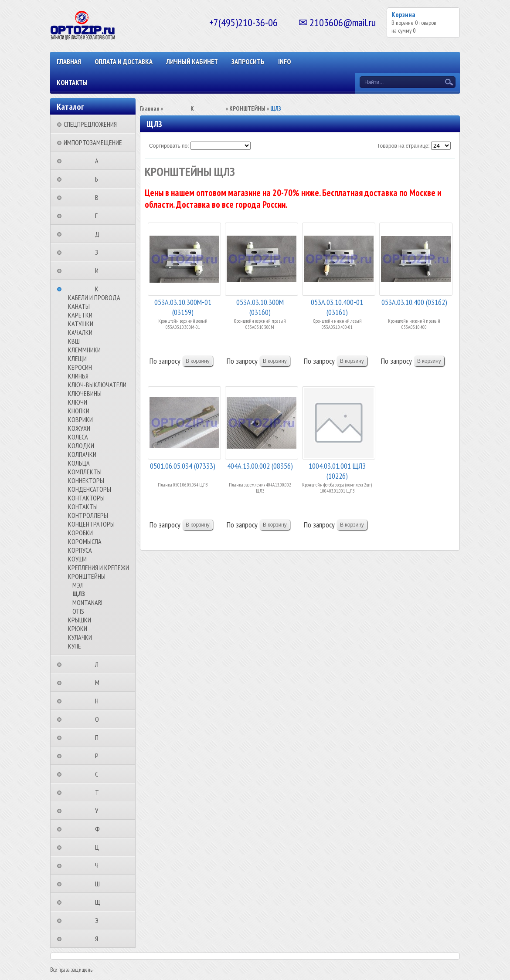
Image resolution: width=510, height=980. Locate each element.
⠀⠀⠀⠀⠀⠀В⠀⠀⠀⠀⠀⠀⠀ (99, 197)
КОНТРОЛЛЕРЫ (88, 515)
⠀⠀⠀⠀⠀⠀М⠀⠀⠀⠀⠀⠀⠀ (100, 683)
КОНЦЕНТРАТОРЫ (91, 524)
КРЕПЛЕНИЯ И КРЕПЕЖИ (99, 568)
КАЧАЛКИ (80, 332)
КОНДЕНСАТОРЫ (90, 489)
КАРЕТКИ (80, 315)
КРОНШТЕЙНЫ (87, 576)
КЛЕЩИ (77, 358)
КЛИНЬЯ (78, 376)
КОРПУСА (80, 550)
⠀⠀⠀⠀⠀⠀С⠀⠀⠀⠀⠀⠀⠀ (99, 774)
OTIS (78, 611)
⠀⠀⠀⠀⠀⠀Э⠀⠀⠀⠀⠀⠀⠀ (99, 920)
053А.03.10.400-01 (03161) (337, 306)
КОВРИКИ (80, 419)
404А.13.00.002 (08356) (260, 466)
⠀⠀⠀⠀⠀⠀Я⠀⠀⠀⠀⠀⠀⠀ (99, 939)
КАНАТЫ (79, 306)
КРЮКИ (78, 629)
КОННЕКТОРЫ (86, 480)
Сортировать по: (169, 146)
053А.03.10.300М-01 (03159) (183, 306)
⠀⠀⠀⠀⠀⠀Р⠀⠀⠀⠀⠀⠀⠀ (99, 756)
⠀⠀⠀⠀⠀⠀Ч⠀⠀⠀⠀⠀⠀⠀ (99, 865)
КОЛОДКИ (81, 446)
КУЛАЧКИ (80, 637)
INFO (284, 61)
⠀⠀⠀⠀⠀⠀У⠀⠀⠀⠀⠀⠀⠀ (99, 811)
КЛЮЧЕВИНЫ (85, 393)
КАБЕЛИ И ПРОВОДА (94, 297)
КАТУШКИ (81, 324)
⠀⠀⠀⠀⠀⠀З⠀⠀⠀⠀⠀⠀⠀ (99, 252)
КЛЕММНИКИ (84, 350)
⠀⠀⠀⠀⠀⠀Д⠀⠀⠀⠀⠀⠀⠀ (100, 234)
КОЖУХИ (79, 428)
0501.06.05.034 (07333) (183, 466)
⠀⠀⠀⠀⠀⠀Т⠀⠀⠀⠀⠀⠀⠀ (100, 792)
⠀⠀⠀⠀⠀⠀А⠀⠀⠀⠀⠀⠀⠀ (99, 161)
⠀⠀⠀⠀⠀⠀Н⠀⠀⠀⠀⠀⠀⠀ (99, 701)
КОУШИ (77, 559)
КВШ (74, 341)
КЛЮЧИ (78, 402)
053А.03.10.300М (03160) (260, 306)
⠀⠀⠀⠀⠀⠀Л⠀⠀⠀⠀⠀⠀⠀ (99, 664)
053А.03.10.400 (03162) (414, 302)
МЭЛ (78, 585)
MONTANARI (87, 602)
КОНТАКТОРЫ (86, 498)
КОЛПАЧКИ (82, 454)
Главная (69, 61)
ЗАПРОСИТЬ (248, 61)
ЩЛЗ (79, 594)
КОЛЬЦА (79, 463)
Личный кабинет (192, 61)
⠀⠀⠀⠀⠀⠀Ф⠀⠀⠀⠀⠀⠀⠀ (100, 829)
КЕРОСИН (80, 367)
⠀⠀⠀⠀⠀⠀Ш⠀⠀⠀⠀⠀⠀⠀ (100, 884)
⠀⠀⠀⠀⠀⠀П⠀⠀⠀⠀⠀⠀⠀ (99, 737)
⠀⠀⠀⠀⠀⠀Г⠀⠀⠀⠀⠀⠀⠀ (99, 216)
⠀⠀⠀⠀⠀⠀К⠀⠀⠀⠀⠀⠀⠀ (99, 289)
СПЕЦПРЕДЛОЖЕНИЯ (90, 124)
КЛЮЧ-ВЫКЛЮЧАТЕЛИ (97, 385)
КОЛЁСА (78, 437)
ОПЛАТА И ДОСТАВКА (124, 61)
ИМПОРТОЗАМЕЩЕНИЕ (93, 142)
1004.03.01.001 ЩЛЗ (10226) (337, 470)
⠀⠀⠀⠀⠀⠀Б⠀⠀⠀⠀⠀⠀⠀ (99, 179)
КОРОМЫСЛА (85, 541)
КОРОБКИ (80, 533)
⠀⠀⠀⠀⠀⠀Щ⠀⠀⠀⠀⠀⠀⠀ (100, 902)
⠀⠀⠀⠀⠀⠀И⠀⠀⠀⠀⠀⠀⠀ (99, 270)
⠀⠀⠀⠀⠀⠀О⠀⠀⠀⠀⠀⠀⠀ (100, 719)
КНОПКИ (79, 411)
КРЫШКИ (80, 620)
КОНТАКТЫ (72, 82)
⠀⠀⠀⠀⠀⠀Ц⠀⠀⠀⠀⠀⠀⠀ (100, 847)
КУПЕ (75, 646)
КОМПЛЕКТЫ (85, 472)
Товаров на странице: (403, 146)
